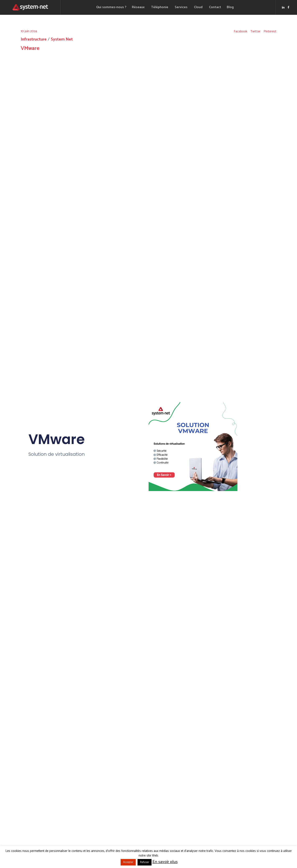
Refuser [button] (145, 862)
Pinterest (270, 32)
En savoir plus (165, 862)
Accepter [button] (128, 862)
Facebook (240, 32)
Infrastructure (34, 39)
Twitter (255, 32)
